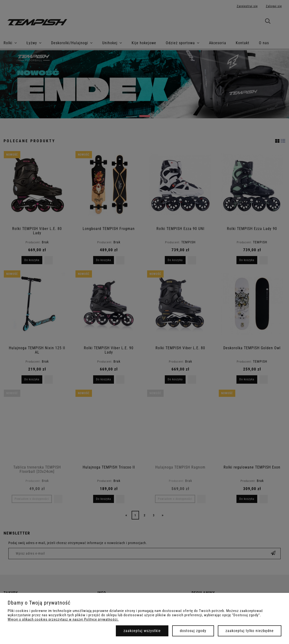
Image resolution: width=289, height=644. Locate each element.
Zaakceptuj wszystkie (142, 631)
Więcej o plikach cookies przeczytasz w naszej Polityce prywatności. (63, 619)
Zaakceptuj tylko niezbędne (250, 631)
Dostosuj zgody (193, 631)
